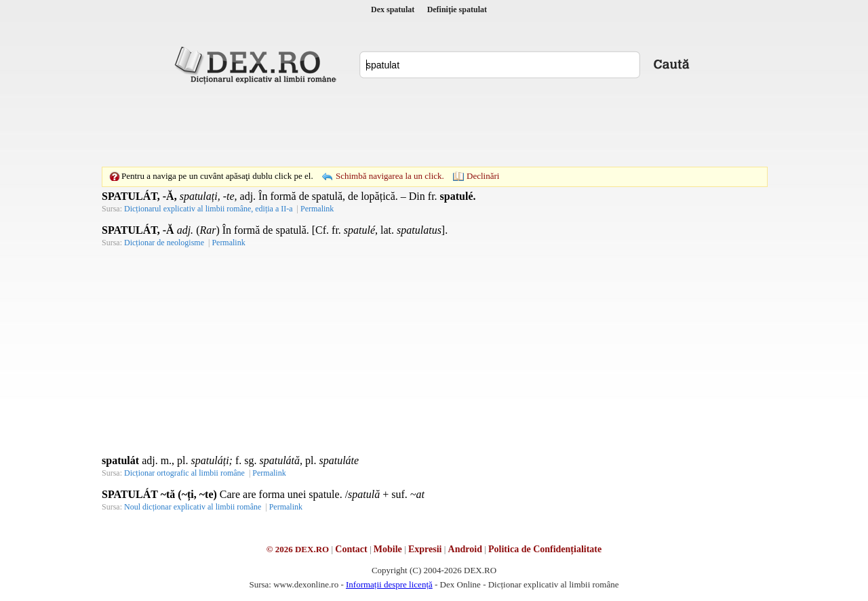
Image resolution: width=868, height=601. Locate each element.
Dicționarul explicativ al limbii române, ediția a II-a (209, 209)
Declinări (483, 176)
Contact (351, 549)
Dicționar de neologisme (164, 243)
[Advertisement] (434, 125)
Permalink (317, 209)
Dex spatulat (393, 9)
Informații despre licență (389, 584)
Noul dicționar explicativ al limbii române (193, 507)
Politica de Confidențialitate (545, 549)
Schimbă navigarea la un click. (390, 176)
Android (465, 549)
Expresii (425, 549)
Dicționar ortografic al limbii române (184, 473)
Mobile (388, 549)
